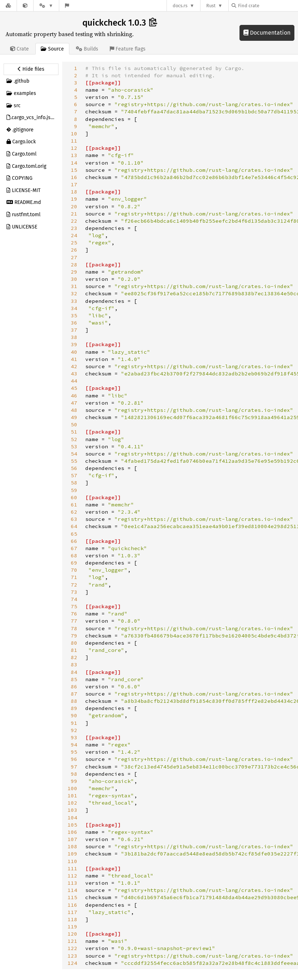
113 (72, 883)
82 (74, 657)
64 (74, 526)
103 (72, 810)
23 (74, 228)
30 (74, 279)
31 (74, 286)
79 (74, 636)
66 (74, 541)
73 (74, 592)
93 (74, 737)
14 (74, 163)
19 (74, 199)
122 (72, 948)
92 (74, 730)
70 (74, 570)
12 (74, 148)
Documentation (267, 33)
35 (74, 315)
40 (74, 352)
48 (74, 410)
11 (74, 141)
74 (74, 599)
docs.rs (180, 6)
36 (74, 323)
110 (72, 861)
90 (74, 715)
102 (72, 803)
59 (74, 490)
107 (72, 839)
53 (74, 447)
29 (74, 272)
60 (74, 497)
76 (74, 614)
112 (72, 876)
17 (74, 184)
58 (74, 483)
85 (74, 679)
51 (74, 432)
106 (72, 832)
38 (74, 337)
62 (74, 512)
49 (74, 417)
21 (74, 214)
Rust (211, 6)
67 (74, 548)
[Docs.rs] (8, 6)
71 (74, 577)
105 (72, 825)
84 (74, 672)
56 (74, 468)
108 (72, 846)
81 (74, 650)
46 (74, 396)
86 (74, 687)
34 (74, 308)
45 (74, 388)
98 (74, 774)
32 (74, 293)
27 (74, 257)
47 (74, 403)
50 (74, 424)
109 (72, 854)
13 (74, 155)
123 (72, 956)
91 (74, 723)
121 (72, 941)
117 (72, 912)
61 (74, 505)
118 (72, 919)
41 (74, 359)
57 (74, 475)
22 (74, 221)
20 (74, 206)
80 (74, 643)
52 (74, 439)
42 (74, 366)
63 (74, 519)
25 (74, 243)
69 (74, 563)
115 (72, 897)
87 (74, 694)
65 (74, 534)
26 (74, 250)
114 (72, 890)
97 (74, 767)
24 (74, 235)
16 (74, 177)
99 (74, 781)
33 (74, 301)
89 (74, 708)
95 (74, 752)
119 (72, 927)
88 (74, 701)
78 (74, 628)
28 (74, 265)
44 (74, 381)
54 (74, 454)
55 (74, 461)
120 (72, 934)
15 (74, 170)
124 (72, 963)
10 (74, 134)
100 (72, 788)
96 (74, 759)
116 (72, 905)
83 (74, 665)
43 (74, 374)
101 (72, 796)
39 (74, 344)
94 (74, 745)
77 (74, 621)
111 (72, 868)
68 (74, 556)
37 (74, 330)
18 (74, 192)
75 (74, 606)
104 (72, 818)
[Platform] (46, 6)
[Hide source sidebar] (31, 69)
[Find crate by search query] (268, 6)
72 (74, 585)
